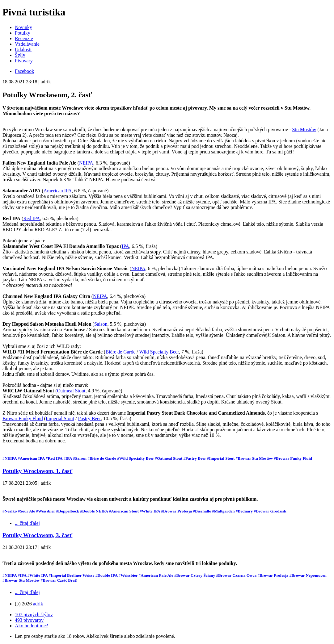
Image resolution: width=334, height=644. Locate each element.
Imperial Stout (60, 418)
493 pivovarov (29, 620)
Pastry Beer (89, 418)
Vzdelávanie (27, 44)
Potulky (23, 33)
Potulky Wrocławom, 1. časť (37, 471)
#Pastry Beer (194, 458)
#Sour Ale (26, 511)
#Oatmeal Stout (169, 458)
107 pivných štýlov (34, 615)
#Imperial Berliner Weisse (72, 575)
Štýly (20, 55)
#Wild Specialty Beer (135, 458)
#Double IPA (107, 575)
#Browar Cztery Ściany (195, 575)
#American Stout (124, 511)
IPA (125, 246)
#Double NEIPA (94, 511)
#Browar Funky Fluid (293, 458)
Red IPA (32, 218)
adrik (38, 604)
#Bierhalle (202, 511)
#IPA (68, 458)
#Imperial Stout (221, 458)
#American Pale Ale (156, 575)
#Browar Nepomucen (308, 575)
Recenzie (24, 38)
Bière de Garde (120, 352)
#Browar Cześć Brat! (59, 580)
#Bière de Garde (102, 458)
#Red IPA (54, 458)
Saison (101, 324)
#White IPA (150, 511)
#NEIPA (10, 458)
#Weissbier (46, 511)
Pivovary (24, 61)
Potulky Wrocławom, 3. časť (37, 535)
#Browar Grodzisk (270, 511)
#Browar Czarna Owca (237, 575)
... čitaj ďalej (27, 523)
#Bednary (244, 511)
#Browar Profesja (176, 511)
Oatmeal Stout (71, 391)
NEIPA (86, 163)
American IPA (58, 191)
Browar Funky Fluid (23, 418)
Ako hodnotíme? (31, 626)
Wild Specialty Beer (159, 352)
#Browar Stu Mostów (254, 458)
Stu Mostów (304, 130)
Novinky (23, 27)
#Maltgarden (223, 511)
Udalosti (23, 50)
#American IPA (31, 458)
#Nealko (10, 511)
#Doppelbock (68, 511)
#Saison (80, 458)
